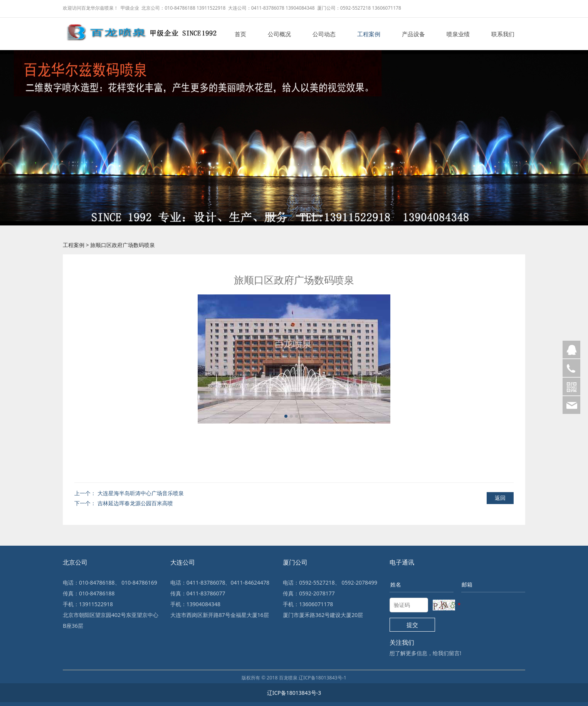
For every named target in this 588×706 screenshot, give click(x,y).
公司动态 (324, 34)
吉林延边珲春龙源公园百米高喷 (135, 503)
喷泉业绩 (458, 34)
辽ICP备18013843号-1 (323, 678)
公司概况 (279, 34)
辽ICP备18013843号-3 (294, 693)
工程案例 (369, 34)
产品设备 (413, 34)
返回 (500, 498)
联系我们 (503, 34)
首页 (240, 34)
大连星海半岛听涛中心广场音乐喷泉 (141, 493)
